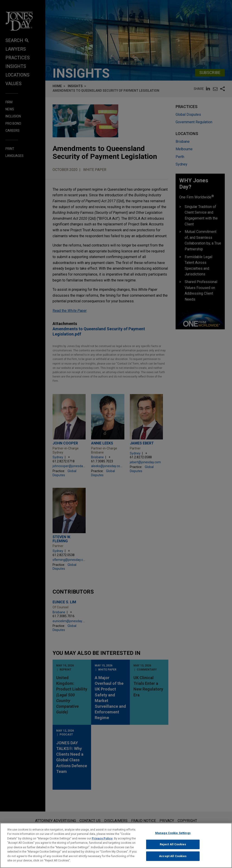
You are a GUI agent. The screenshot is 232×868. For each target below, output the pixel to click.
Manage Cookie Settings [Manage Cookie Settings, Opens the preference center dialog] (173, 833)
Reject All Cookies (173, 844)
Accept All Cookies (173, 856)
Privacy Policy (102, 838)
